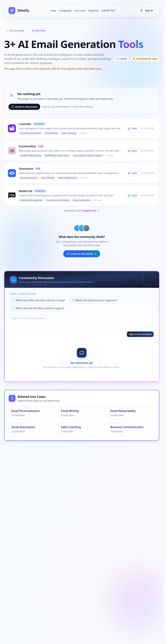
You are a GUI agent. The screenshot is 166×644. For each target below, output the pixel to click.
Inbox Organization (67, 178)
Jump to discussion (24, 107)
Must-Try (93, 11)
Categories (65, 11)
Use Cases (80, 11)
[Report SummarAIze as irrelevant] (148, 151)
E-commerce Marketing (58, 200)
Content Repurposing (31, 155)
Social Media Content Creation (88, 155)
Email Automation (29, 178)
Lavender (25, 124)
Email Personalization (31, 133)
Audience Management (31, 200)
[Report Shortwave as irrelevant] (148, 173)
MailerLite (26, 191)
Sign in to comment (140, 334)
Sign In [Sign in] (147, 10)
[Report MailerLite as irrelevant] (148, 195)
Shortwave (26, 169)
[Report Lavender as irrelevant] (148, 128)
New (54, 11)
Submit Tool (108, 10)
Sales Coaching (69, 133)
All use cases (15, 31)
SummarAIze (27, 146)
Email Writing (51, 133)
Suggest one (90, 211)
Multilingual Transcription (57, 155)
